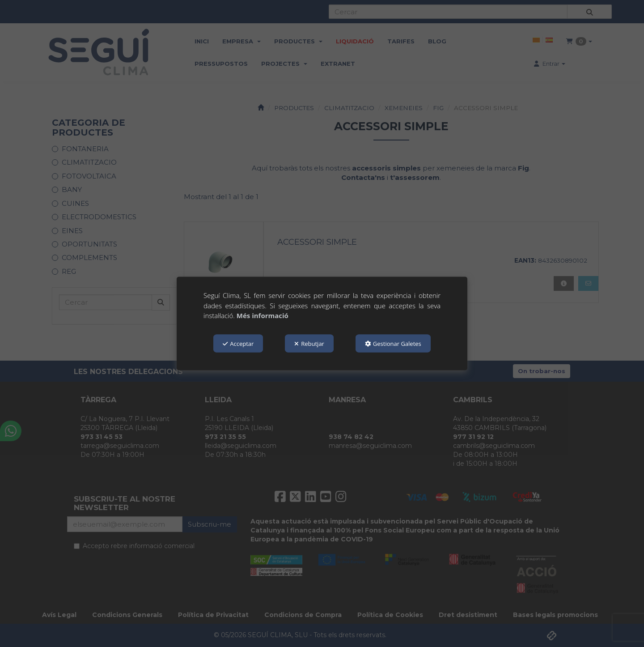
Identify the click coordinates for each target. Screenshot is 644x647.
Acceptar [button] (238, 343)
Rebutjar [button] (309, 343)
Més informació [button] (263, 315)
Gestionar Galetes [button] (393, 343)
